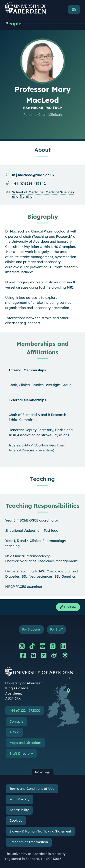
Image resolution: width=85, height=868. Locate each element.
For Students (31, 629)
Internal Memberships (27, 370)
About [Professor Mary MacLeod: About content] (42, 150)
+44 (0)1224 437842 (29, 184)
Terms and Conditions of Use (32, 789)
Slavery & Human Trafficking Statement (40, 831)
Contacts (16, 721)
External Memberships (27, 400)
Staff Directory (21, 754)
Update (68, 607)
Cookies (16, 821)
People (13, 24)
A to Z (14, 732)
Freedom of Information (29, 842)
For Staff (56, 629)
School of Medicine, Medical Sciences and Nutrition (43, 194)
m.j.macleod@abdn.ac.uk (33, 175)
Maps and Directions (25, 743)
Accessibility (19, 810)
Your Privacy (19, 799)
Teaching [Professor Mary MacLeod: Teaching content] (42, 479)
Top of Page (43, 772)
